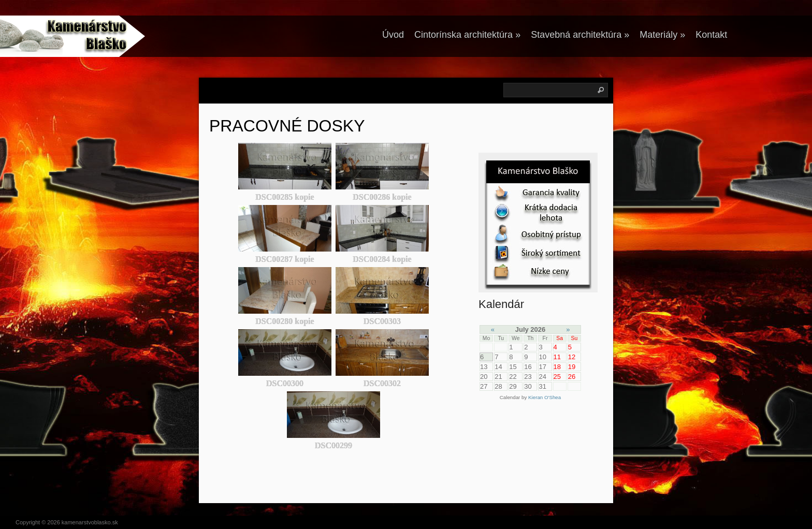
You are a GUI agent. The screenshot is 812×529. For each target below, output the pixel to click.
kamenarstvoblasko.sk (90, 522)
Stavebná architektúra (580, 35)
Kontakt (711, 35)
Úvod (393, 35)
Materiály (662, 35)
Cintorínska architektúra (467, 35)
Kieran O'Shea (545, 397)
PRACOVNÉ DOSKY (287, 126)
